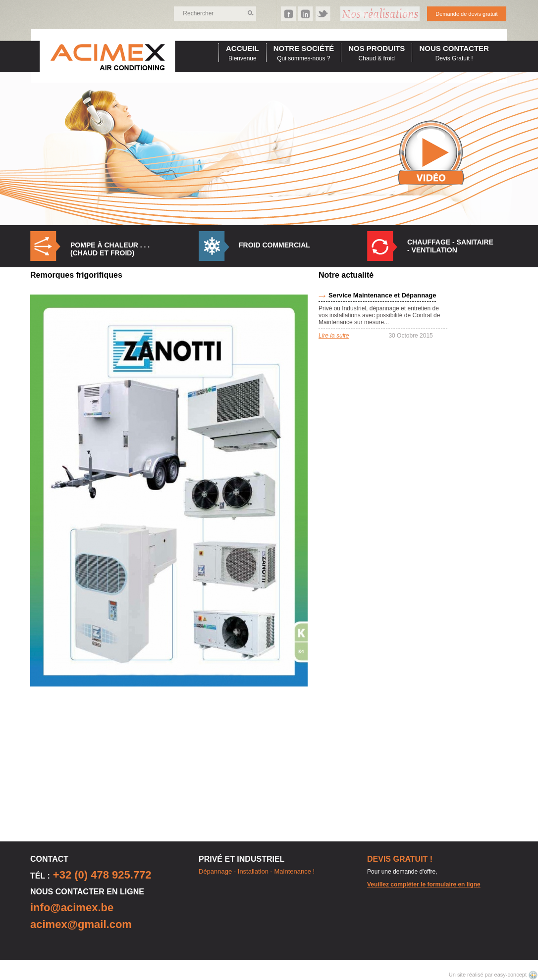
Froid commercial (274, 245)
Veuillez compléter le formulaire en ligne (424, 884)
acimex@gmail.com (81, 924)
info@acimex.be (72, 907)
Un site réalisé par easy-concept (488, 975)
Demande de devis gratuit (466, 14)
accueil (242, 48)
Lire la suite (334, 336)
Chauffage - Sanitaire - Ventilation (450, 246)
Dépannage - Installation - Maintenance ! (257, 871)
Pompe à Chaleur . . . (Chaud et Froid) (110, 249)
